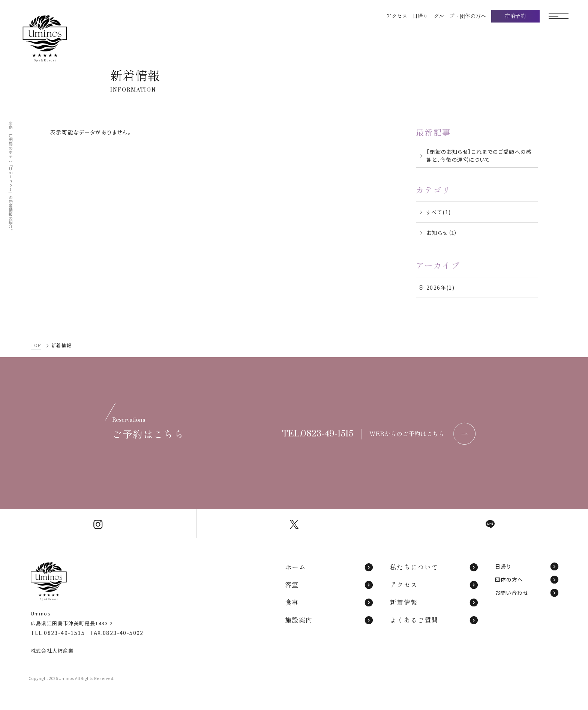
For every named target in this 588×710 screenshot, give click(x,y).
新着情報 (434, 602)
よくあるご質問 (434, 620)
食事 (329, 602)
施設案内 (329, 620)
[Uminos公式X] (294, 523)
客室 (329, 584)
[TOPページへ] (59, 38)
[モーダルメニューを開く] (564, 16)
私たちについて (434, 567)
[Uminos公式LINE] (490, 523)
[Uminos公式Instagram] (98, 523)
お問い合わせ (527, 593)
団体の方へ (527, 580)
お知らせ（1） (442, 233)
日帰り (527, 566)
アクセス (434, 584)
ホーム (329, 567)
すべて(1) (439, 212)
